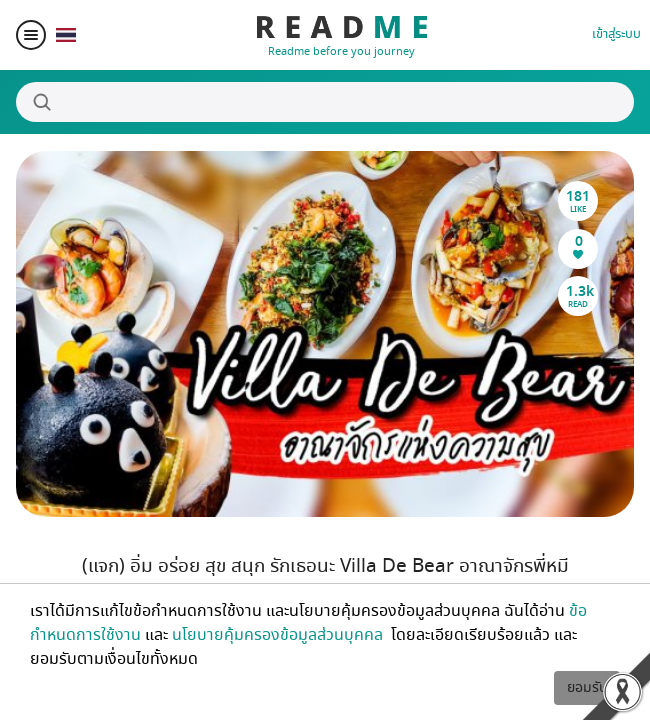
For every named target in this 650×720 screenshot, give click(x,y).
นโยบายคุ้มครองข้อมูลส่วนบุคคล (279, 635)
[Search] (325, 102)
